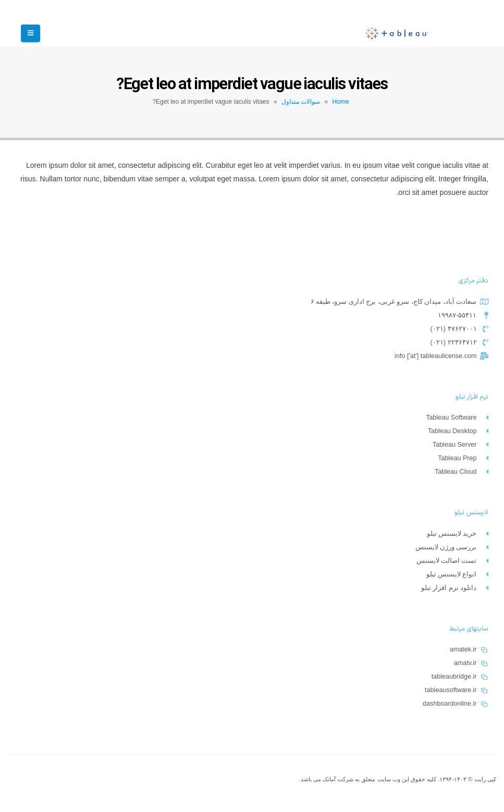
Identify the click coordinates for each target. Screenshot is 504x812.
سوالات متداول (301, 102)
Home (341, 102)
